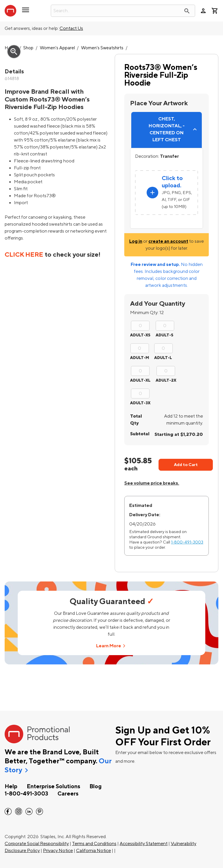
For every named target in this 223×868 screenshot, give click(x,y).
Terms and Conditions (94, 844)
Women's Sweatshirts (102, 48)
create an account (168, 241)
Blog (96, 787)
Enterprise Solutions (53, 787)
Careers (68, 794)
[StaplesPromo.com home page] (10, 11)
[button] (26, 12)
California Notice (93, 851)
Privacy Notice (58, 851)
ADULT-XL (140, 380)
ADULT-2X (166, 380)
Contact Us (71, 28)
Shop (28, 48)
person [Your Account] (203, 11)
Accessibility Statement (144, 844)
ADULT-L (163, 358)
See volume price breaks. (152, 483)
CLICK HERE (24, 255)
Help (11, 787)
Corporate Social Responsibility (37, 844)
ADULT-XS (140, 335)
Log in (136, 241)
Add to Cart (186, 465)
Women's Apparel (57, 48)
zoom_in (14, 52)
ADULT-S (164, 335)
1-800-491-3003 (187, 542)
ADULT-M (140, 358)
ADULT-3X (140, 403)
